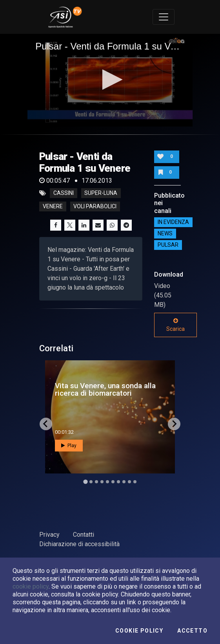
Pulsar (168, 245)
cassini (64, 193)
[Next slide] (174, 424)
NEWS (165, 234)
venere (53, 207)
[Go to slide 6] (113, 482)
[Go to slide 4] (102, 482)
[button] (110, 80)
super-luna (101, 193)
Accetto (192, 631)
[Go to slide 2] (91, 482)
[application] (110, 80)
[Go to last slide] (46, 424)
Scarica (175, 325)
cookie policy (31, 586)
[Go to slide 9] (129, 482)
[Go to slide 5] (107, 482)
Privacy (49, 535)
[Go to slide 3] (96, 482)
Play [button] (69, 446)
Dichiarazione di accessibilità (79, 544)
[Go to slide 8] (124, 482)
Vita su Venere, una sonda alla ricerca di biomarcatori (105, 389)
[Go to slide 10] (135, 482)
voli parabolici (95, 207)
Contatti (84, 535)
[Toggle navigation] (164, 17)
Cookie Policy (139, 631)
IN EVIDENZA (173, 222)
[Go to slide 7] (118, 482)
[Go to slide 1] (85, 482)
